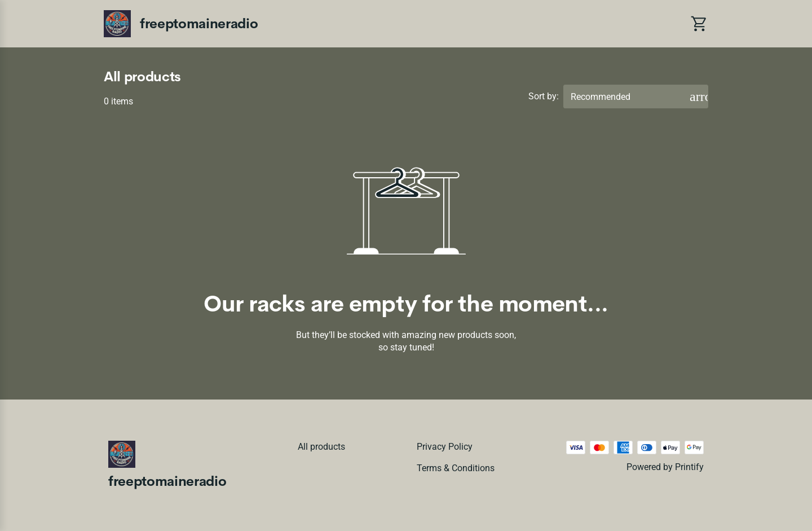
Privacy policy (445, 447)
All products (321, 447)
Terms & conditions (456, 468)
